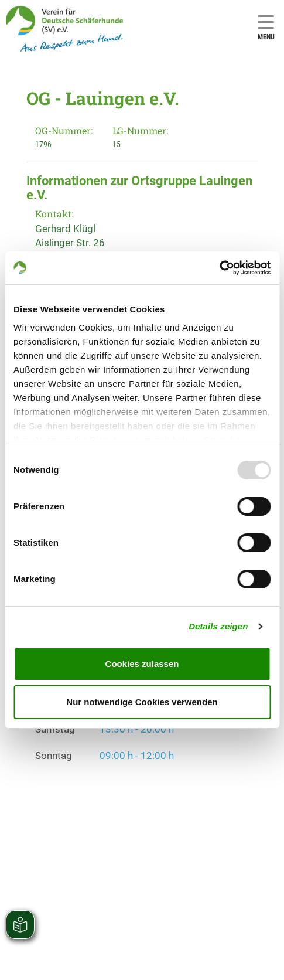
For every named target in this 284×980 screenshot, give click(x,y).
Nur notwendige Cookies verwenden (142, 702)
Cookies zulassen (142, 664)
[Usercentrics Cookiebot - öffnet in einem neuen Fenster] (219, 268)
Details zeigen (218, 626)
